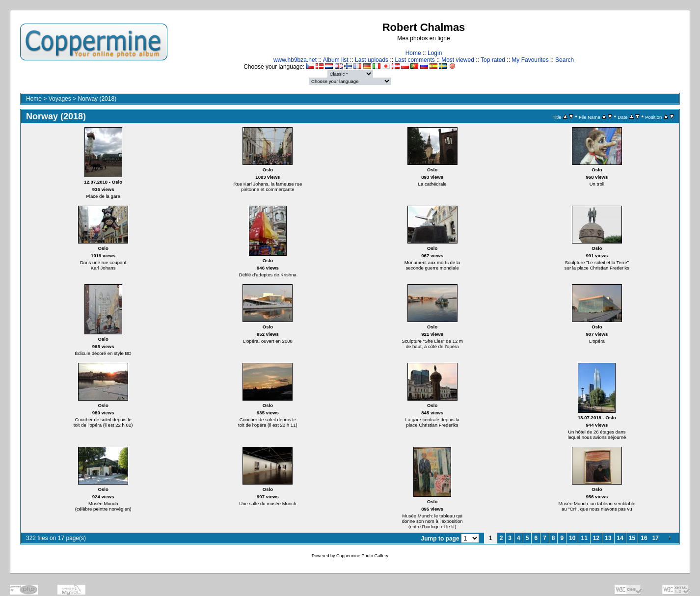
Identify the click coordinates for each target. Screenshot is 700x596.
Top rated (493, 60)
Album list (336, 60)
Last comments (415, 60)
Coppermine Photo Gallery (362, 556)
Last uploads (372, 60)
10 (572, 538)
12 (596, 538)
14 (620, 538)
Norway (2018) (97, 99)
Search (565, 60)
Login (435, 53)
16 (644, 538)
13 (608, 538)
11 (584, 538)
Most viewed (458, 60)
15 (632, 538)
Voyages (60, 99)
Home (413, 53)
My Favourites (530, 60)
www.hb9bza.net (295, 60)
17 (656, 538)
